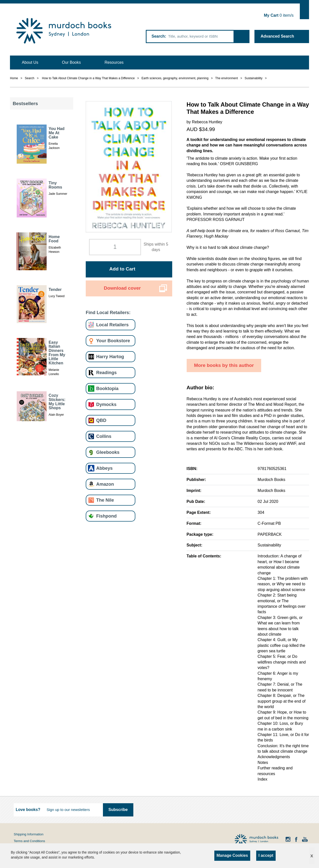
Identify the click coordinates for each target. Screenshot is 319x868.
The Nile (105, 500)
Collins (104, 436)
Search (158, 36)
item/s (279, 15)
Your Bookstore (113, 341)
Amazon (105, 484)
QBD (101, 420)
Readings (106, 372)
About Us (30, 62)
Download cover (122, 288)
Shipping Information (29, 834)
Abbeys (104, 468)
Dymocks (106, 404)
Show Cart (304, 11)
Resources (114, 62)
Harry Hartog (110, 357)
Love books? (28, 810)
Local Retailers (112, 325)
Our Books (72, 62)
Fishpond (106, 516)
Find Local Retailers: (108, 312)
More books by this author (224, 365)
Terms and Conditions (29, 841)
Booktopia (107, 388)
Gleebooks (108, 452)
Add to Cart (122, 269)
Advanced (277, 36)
